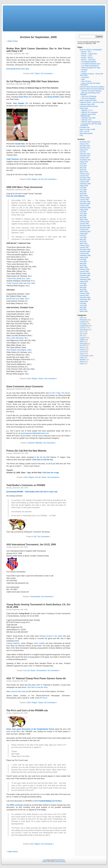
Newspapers (84, 344)
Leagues (83, 338)
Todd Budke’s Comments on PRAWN (26, 485)
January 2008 (84, 224)
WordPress (61, 860)
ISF (81, 336)
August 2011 (84, 150)
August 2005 (84, 281)
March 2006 (84, 268)
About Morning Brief (86, 133)
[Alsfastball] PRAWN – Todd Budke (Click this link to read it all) (32, 492)
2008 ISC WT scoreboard (89, 112)
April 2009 (83, 194)
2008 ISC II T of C (87, 110)
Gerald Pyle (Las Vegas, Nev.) (18, 299)
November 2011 (85, 148)
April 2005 (83, 289)
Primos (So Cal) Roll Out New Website (26, 451)
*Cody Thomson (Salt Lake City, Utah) (21, 283)
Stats (83, 79)
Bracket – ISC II (86, 52)
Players (34, 179)
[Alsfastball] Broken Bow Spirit (18, 69)
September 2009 (85, 184)
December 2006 (85, 250)
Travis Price (23, 97)
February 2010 (85, 174)
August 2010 (84, 162)
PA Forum (44, 698)
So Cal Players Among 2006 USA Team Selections (33, 81)
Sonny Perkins (53, 97)
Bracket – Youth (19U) (88, 60)
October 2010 (84, 158)
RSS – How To (85, 131)
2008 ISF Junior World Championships (88, 115)
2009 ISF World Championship (91, 122)
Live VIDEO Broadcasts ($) (90, 66)
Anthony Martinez (13, 643)
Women (82, 362)
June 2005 (83, 285)
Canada (82, 322)
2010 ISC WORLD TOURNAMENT (91, 50)
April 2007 (83, 242)
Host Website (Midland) (89, 62)
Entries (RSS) (47, 862)
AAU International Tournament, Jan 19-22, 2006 (31, 544)
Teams (37, 74)
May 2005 (83, 287)
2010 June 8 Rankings (89, 98)
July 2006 (83, 260)
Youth (82, 364)
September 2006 (85, 256)
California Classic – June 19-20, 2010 (92, 102)
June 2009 (83, 190)
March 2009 (84, 196)
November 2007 (85, 228)
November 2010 (85, 156)
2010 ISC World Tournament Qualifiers (92, 87)
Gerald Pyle (20, 144)
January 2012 (84, 144)
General (31, 443)
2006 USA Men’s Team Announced (24, 187)
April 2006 (83, 266)
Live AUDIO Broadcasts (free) (91, 64)
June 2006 (83, 262)
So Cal (41, 179)
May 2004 (83, 307)
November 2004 (85, 297)
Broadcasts (84, 320)
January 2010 (84, 176)
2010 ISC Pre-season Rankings (91, 91)
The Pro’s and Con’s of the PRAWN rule (27, 710)
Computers (83, 324)
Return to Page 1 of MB (87, 129)
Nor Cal (82, 346)
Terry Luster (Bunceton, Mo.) (17, 338)
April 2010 (83, 170)
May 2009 (83, 192)
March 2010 (84, 172)
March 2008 (84, 220)
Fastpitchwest (84, 326)
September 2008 (85, 208)
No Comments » (47, 74)
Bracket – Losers (87, 56)
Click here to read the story (37, 687)
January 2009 (84, 200)
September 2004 (85, 299)
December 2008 (85, 202)
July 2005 (83, 283)
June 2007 (83, 238)
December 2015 (85, 142)
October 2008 (84, 206)
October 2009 (84, 182)
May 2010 (83, 168)
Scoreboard (85, 77)
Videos (82, 358)
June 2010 (83, 166)
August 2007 (84, 234)
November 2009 (85, 180)
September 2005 (85, 279)
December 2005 (85, 273)
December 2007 (85, 226)
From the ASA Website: (16, 196)
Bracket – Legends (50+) (89, 54)
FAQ (81, 135)
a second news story (18, 691)
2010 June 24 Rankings (89, 96)
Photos (82, 348)
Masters (83, 340)
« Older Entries (12, 41)
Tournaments (35, 597)
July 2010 (83, 164)
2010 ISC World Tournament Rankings (92, 89)
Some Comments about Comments (25, 386)
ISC (32, 74)
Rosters (84, 72)
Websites (39, 443)
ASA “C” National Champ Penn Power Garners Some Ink (36, 678)
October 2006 (84, 254)
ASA (29, 179)
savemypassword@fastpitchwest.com (35, 433)
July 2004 (83, 303)
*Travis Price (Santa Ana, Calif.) (18, 279)
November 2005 (85, 275)
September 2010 (85, 160)
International (84, 330)
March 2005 (84, 291)
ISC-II (82, 334)
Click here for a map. (51, 473)
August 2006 (84, 258)
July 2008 (83, 212)
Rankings (84, 70)
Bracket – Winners (87, 58)
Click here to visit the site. (43, 460)
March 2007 (84, 244)
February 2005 (85, 293)
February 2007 (85, 246)
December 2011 (85, 146)
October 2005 (84, 277)
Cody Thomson (13, 159)
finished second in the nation (51, 636)
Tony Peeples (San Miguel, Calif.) (19, 350)
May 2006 (83, 264)
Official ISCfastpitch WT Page (91, 68)
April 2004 (83, 309)
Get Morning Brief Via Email (89, 106)
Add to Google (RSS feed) (88, 100)
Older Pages (84, 108)
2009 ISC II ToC (86, 120)
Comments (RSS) (60, 862)
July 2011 (83, 152)
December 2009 (85, 178)
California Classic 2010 (87, 104)
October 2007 (84, 230)
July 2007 (83, 236)
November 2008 (85, 204)
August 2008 (84, 210)
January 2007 (84, 248)
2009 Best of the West (88, 118)
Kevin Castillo (39, 643)
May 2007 (83, 240)
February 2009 (85, 198)
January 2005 (84, 295)
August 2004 (84, 301)
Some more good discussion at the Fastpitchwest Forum (30, 729)
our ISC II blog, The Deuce (60, 393)
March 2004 (84, 311)
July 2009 (83, 188)
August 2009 (84, 186)
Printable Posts (85, 127)
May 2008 (83, 216)
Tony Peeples (19, 103)
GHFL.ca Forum (16, 805)
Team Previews (86, 81)
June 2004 (83, 305)
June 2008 (83, 214)
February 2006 (85, 270)
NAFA (82, 342)
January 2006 (84, 271)
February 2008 (85, 222)
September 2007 (85, 232)
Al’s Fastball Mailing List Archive (48, 801)
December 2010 (85, 154)
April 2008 (83, 218)
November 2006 (85, 252)
